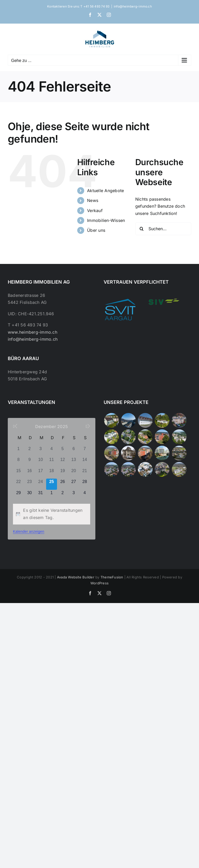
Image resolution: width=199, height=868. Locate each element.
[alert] (52, 514)
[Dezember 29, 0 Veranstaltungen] (19, 495)
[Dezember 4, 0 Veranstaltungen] (52, 451)
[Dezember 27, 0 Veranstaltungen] (74, 484)
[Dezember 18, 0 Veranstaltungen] (52, 473)
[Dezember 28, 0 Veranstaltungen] (85, 484)
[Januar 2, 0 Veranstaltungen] (63, 495)
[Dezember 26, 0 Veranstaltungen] (63, 484)
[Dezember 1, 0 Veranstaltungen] (19, 451)
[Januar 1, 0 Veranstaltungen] (52, 495)
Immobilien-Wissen (106, 220)
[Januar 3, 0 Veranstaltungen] (74, 495)
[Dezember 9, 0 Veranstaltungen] (30, 462)
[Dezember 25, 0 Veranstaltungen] (52, 484)
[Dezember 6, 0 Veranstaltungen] (74, 451)
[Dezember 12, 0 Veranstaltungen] (63, 462)
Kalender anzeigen (29, 531)
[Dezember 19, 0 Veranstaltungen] (63, 473)
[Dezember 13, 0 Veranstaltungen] (74, 462)
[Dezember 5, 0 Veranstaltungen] (63, 451)
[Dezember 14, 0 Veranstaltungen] (85, 462)
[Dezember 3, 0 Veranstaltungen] (41, 451)
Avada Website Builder (76, 577)
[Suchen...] (163, 229)
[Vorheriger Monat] (15, 426)
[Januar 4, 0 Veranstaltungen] (85, 495)
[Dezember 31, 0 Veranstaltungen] (41, 495)
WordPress (99, 583)
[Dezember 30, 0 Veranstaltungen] (30, 495)
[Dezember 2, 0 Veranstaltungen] (30, 451)
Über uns (96, 230)
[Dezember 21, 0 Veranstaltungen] (85, 473)
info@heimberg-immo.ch (133, 6)
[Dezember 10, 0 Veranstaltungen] (41, 462)
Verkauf (95, 211)
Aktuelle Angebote (105, 191)
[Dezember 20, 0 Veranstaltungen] (74, 473)
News (93, 200)
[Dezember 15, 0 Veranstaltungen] (19, 473)
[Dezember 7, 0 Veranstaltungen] (85, 451)
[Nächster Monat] (88, 426)
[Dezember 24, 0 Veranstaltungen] (41, 484)
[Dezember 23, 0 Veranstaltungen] (30, 484)
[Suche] (142, 229)
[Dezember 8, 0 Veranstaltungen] (19, 462)
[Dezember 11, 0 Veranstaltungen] (52, 462)
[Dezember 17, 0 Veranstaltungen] (41, 473)
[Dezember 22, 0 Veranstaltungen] (19, 484)
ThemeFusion (112, 577)
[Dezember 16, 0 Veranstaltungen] (30, 473)
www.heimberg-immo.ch (33, 332)
